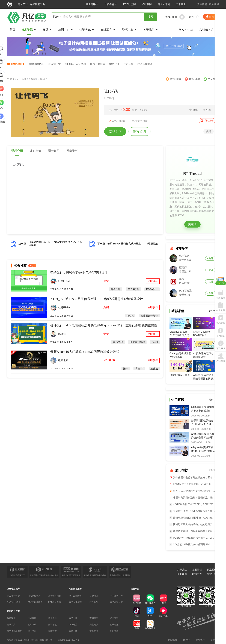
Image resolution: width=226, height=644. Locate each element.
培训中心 (66, 30)
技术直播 (32, 618)
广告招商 (114, 631)
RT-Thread (193, 174)
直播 (47, 30)
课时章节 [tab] (35, 151)
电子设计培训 (75, 596)
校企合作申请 (145, 64)
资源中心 (130, 30)
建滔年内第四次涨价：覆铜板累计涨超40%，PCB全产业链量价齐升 (192, 498)
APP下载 (186, 30)
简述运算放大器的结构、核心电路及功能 (192, 524)
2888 (122, 121)
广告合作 (128, 64)
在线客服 (114, 625)
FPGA (130, 316)
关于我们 (151, 30)
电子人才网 (164, 4)
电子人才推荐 (75, 602)
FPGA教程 (133, 289)
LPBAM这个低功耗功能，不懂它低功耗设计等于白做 (192, 484)
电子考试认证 (116, 602)
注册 (174, 17)
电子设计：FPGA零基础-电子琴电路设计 (79, 272)
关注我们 (202, 4)
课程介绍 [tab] (17, 151)
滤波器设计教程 (149, 316)
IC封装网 (147, 4)
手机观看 (209, 121)
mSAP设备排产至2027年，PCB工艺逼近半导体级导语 (192, 504)
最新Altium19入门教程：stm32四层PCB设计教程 (85, 352)
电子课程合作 (116, 596)
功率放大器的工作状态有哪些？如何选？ (192, 531)
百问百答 (94, 618)
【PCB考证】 (16, 64)
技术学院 (29, 30)
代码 (209, 131)
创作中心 (194, 17)
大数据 (32, 79)
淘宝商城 (94, 625)
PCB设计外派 (55, 602)
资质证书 (215, 640)
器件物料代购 (55, 596)
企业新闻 (182, 574)
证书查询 (114, 618)
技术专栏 (52, 618)
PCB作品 (73, 625)
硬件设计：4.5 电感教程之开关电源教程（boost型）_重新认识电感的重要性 (104, 325)
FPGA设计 (152, 289)
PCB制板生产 (34, 596)
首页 (13, 30)
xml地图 (187, 640)
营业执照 (200, 640)
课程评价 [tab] (54, 151)
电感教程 (118, 342)
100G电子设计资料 (75, 64)
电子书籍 (32, 631)
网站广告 (197, 574)
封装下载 (52, 625)
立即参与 (153, 281)
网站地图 (173, 640)
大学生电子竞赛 (14, 631)
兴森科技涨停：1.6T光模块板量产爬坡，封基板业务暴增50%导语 (192, 511)
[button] (92, 4)
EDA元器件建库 (35, 602)
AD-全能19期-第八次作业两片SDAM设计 (192, 545)
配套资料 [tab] (72, 151)
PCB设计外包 (14, 596)
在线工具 (108, 30)
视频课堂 (11, 618)
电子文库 (73, 618)
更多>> (212, 311)
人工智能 (22, 79)
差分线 (154, 369)
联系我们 (212, 570)
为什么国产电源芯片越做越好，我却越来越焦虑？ (192, 477)
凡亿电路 (92, 4)
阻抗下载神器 (98, 64)
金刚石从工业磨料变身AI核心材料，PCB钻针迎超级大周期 (192, 491)
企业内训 (94, 596)
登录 (168, 17)
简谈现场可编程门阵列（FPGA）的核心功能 (192, 518)
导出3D (139, 369)
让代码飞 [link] (42, 79)
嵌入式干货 (55, 64)
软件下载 (32, 625)
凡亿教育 (111, 4)
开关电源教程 (137, 342)
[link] (12, 79)
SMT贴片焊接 (14, 602)
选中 (126, 369)
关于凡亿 (181, 4)
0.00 (126, 110)
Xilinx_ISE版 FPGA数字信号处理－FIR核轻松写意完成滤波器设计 (97, 299)
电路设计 (115, 289)
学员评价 (114, 64)
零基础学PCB (37, 64)
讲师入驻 (206, 30)
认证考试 (87, 30)
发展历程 (197, 570)
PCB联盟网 (130, 4)
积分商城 (214, 4)
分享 (209, 110)
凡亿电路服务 (13, 589)
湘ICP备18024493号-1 (69, 640)
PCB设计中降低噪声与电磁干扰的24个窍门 (192, 538)
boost (155, 342)
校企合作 (94, 602)
